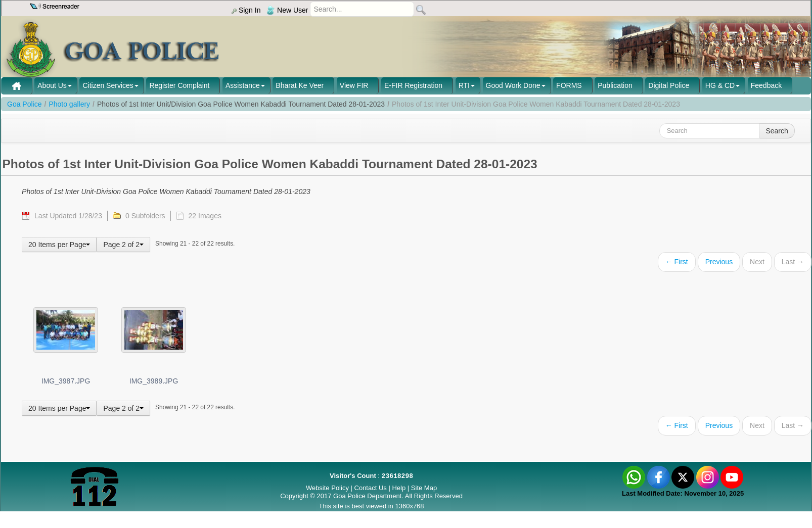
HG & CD (720, 85)
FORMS (569, 85)
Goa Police (24, 104)
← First (677, 262)
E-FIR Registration (413, 85)
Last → (793, 262)
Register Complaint (179, 85)
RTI (464, 85)
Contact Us (371, 488)
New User (287, 10)
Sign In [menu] (246, 10)
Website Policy (327, 488)
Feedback (766, 85)
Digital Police (669, 85)
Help (399, 488)
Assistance (243, 85)
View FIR (354, 85)
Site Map (424, 488)
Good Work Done (513, 85)
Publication (615, 85)
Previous (719, 262)
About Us (52, 85)
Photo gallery (69, 104)
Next (757, 262)
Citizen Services (108, 85)
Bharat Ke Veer (300, 85)
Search (777, 131)
